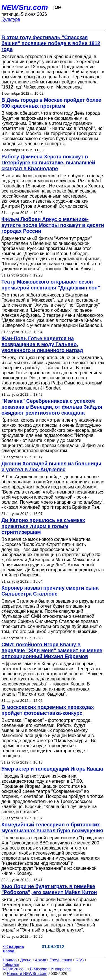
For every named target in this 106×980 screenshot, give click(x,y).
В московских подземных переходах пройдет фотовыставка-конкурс (48, 710)
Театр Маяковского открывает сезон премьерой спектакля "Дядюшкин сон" (51, 285)
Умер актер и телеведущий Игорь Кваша (52, 769)
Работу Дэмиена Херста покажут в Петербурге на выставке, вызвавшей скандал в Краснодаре (48, 163)
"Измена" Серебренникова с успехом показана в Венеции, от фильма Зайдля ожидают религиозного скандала (52, 407)
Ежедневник (61, 960)
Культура (11, 19)
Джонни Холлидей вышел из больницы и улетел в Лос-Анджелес (51, 467)
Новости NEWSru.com (27, 974)
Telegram (11, 964)
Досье (26, 960)
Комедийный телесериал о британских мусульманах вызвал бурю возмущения (52, 828)
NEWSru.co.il (15, 969)
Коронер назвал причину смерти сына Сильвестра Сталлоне (50, 591)
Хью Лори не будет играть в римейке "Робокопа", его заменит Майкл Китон (49, 889)
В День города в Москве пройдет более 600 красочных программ (51, 103)
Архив (41, 960)
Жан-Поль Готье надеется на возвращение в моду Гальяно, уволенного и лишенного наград (42, 344)
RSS (80, 960)
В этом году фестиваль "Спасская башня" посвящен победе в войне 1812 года (51, 43)
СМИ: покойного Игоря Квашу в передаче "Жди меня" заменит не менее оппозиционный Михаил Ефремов (52, 651)
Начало (10, 960)
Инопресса (61, 969)
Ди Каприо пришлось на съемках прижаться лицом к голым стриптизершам (43, 526)
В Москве (39, 969)
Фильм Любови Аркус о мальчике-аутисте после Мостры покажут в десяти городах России (53, 225)
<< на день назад (14, 949)
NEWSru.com (25, 7)
